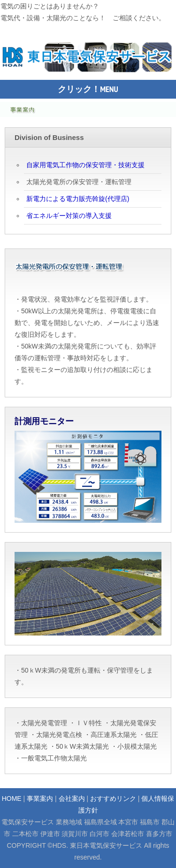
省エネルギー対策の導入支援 (69, 216)
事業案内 (40, 798)
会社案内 (72, 798)
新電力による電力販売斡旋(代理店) (78, 199)
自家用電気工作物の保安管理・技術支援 (85, 165)
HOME (12, 798)
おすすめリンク (113, 798)
